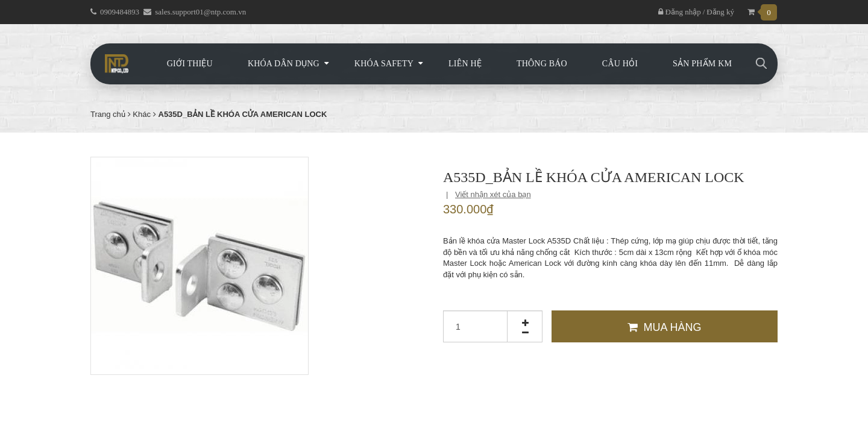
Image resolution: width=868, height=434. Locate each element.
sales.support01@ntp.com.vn (200, 12)
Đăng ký (720, 12)
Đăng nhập (679, 12)
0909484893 (120, 12)
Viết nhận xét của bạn (493, 194)
